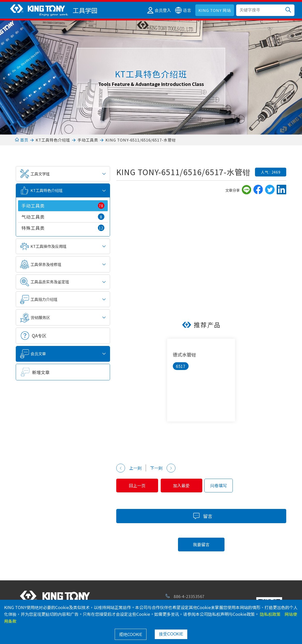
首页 (22, 140)
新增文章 (41, 372)
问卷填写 (227, 485)
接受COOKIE (171, 634)
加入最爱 (188, 485)
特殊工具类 (63, 228)
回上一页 (139, 485)
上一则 (129, 468)
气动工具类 (63, 217)
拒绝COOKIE (131, 634)
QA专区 (39, 335)
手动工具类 (88, 140)
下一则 (163, 468)
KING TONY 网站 (215, 10)
